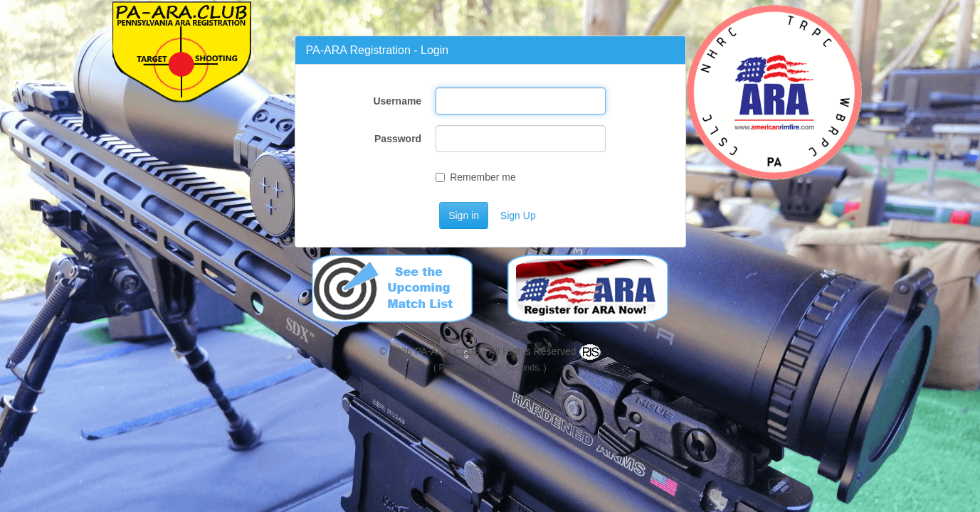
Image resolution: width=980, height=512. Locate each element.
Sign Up (518, 215)
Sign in (464, 215)
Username (397, 101)
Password (398, 139)
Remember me (476, 177)
